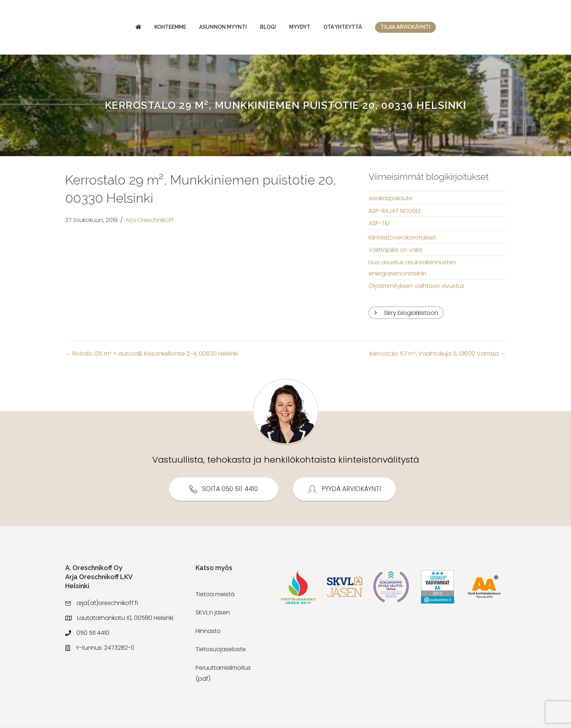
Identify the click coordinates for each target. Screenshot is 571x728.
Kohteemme (109, 29)
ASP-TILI (379, 227)
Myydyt (361, 29)
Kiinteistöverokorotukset (402, 241)
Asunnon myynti (162, 29)
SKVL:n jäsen (213, 616)
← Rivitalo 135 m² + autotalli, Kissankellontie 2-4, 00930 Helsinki (151, 358)
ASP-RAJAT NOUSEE (395, 215)
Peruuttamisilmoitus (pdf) (223, 677)
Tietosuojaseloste (221, 653)
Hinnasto (208, 635)
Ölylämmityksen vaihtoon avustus (416, 290)
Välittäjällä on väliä (395, 254)
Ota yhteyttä (404, 29)
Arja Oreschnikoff (149, 224)
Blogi (206, 29)
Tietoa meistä (215, 598)
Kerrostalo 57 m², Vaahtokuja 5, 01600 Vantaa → (438, 358)
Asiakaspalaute (390, 202)
